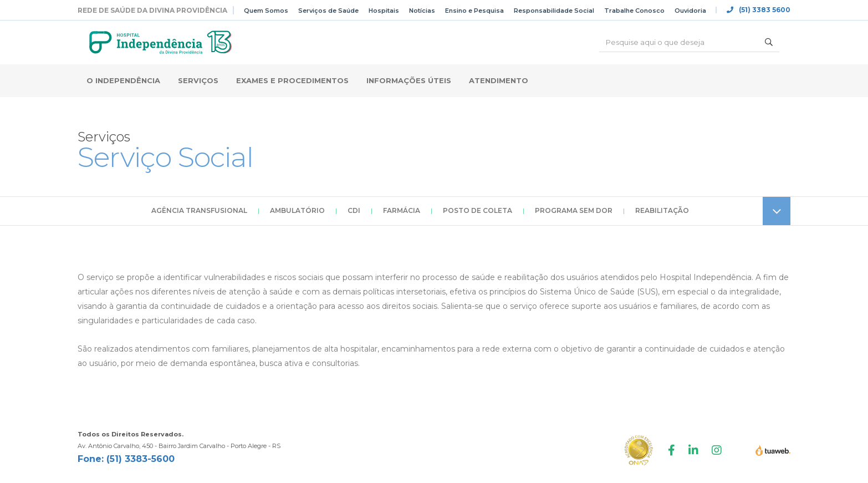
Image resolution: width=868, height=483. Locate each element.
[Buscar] (679, 42)
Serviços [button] (198, 80)
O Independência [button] (123, 80)
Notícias (422, 11)
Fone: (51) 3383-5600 (126, 459)
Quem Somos (266, 11)
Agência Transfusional (199, 210)
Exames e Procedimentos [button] (292, 80)
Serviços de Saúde (328, 11)
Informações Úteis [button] (409, 80)
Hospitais (384, 11)
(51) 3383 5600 (759, 10)
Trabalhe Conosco (634, 11)
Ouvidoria (690, 11)
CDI (354, 210)
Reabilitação (662, 210)
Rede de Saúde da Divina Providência (152, 10)
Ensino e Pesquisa (474, 11)
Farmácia (402, 210)
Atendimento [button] (499, 80)
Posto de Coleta (478, 210)
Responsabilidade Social (554, 11)
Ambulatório (297, 210)
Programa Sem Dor (574, 210)
